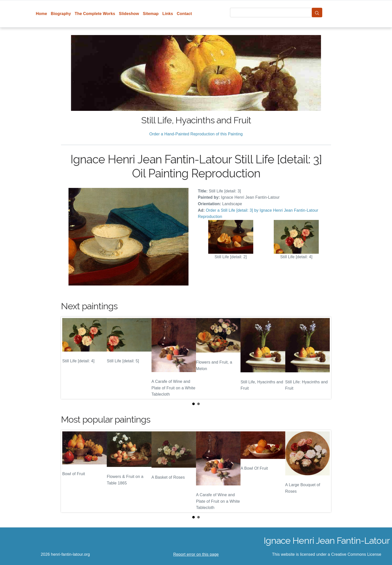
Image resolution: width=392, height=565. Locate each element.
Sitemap (151, 14)
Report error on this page (196, 554)
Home (41, 14)
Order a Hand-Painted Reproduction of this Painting (196, 134)
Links (168, 14)
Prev (69, 358)
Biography (61, 14)
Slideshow (129, 14)
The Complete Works (95, 14)
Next (323, 358)
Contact (184, 14)
